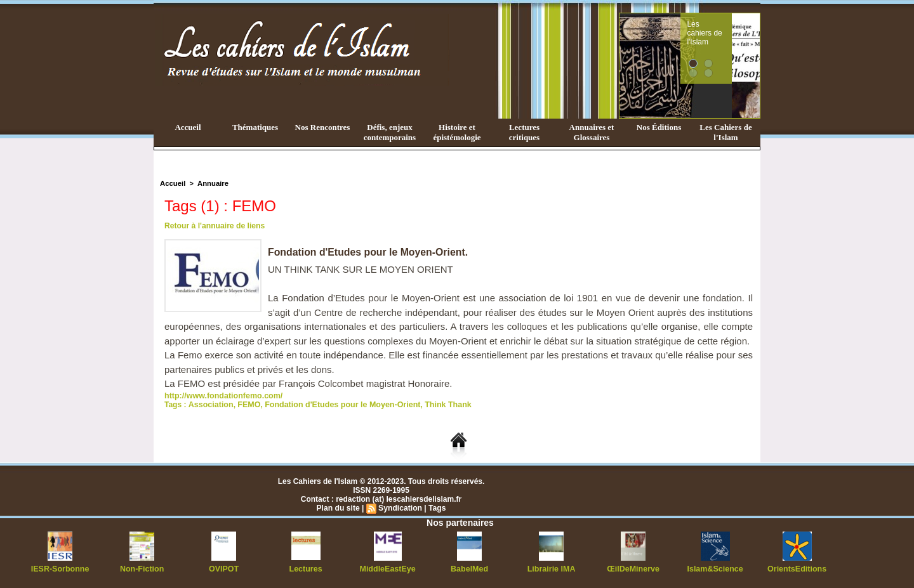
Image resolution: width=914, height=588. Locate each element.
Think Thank (438, 405)
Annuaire (211, 183)
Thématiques (255, 127)
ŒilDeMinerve (633, 569)
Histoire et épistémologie (457, 132)
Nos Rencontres (323, 127)
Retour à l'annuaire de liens (214, 226)
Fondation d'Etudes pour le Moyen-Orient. (369, 252)
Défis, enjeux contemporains (390, 132)
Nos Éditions (659, 127)
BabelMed (469, 569)
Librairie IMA (551, 569)
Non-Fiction (142, 569)
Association (209, 405)
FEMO (247, 405)
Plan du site (339, 508)
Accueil (188, 127)
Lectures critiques (524, 132)
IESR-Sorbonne (60, 569)
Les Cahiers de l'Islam (725, 132)
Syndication (400, 508)
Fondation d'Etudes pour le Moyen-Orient (336, 405)
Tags (436, 508)
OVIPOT (224, 569)
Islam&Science (715, 569)
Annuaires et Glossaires (592, 132)
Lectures (306, 569)
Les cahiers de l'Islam (729, 27)
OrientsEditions (797, 569)
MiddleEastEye (387, 569)
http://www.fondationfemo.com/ (221, 396)
